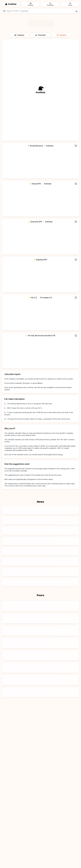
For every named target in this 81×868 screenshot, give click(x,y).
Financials (40, 35)
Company (19, 35)
